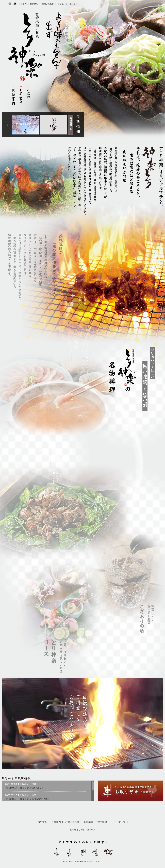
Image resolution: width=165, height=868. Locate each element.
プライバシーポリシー (68, 4)
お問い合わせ (48, 4)
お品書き (42, 822)
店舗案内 (56, 822)
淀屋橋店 (91, 830)
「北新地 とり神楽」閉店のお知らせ (24, 788)
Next (8, 125)
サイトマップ (118, 822)
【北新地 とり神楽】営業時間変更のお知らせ (29, 799)
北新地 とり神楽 (77, 830)
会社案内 (23, 4)
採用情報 (34, 4)
